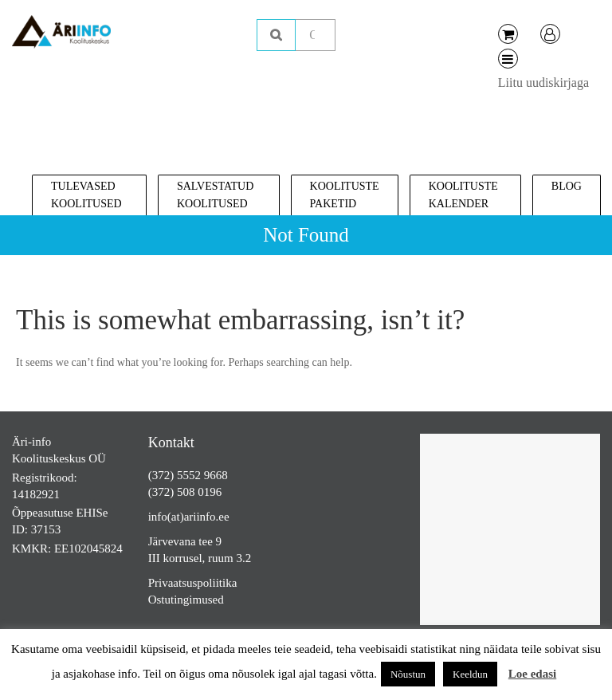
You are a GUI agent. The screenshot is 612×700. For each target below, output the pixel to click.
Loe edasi (532, 674)
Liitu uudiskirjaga (543, 83)
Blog (567, 186)
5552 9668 (202, 475)
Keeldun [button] (470, 674)
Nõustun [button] (408, 674)
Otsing (276, 35)
